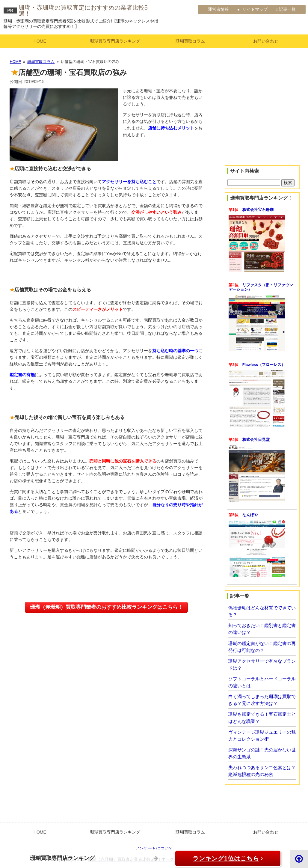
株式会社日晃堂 (256, 440)
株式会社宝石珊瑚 (258, 210)
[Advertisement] (262, 121)
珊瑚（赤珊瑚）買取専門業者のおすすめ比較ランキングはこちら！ (106, 607)
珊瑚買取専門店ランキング (115, 41)
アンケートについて (154, 848)
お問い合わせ (266, 41)
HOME (40, 41)
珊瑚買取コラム (190, 41)
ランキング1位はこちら (221, 858)
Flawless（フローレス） (264, 365)
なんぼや (250, 515)
